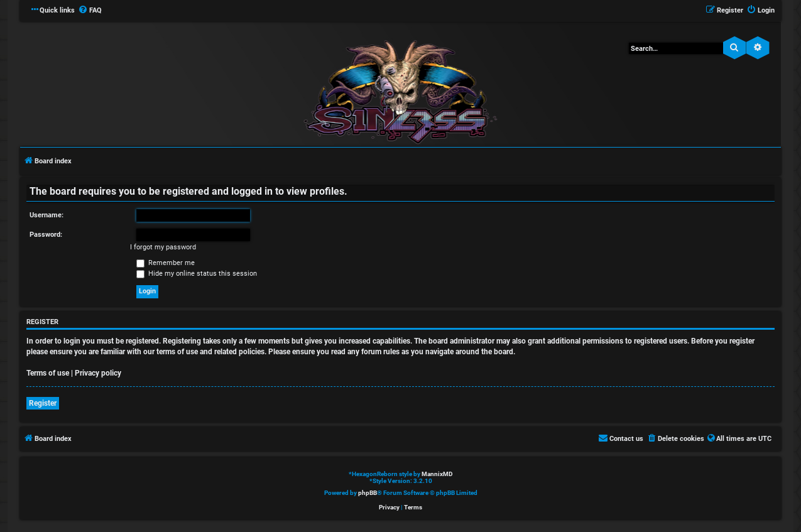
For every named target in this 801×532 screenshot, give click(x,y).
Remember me (166, 263)
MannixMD (437, 474)
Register (43, 403)
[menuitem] (90, 11)
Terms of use (48, 373)
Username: (46, 215)
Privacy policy (98, 373)
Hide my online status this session (197, 274)
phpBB (368, 493)
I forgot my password (163, 247)
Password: (46, 235)
